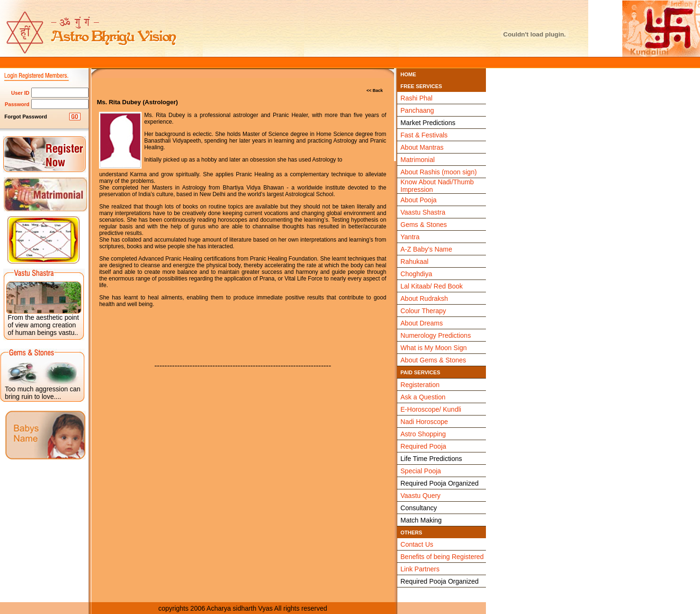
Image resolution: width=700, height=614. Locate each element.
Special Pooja (421, 471)
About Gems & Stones (434, 360)
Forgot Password (26, 117)
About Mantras (422, 147)
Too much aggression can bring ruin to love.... (43, 393)
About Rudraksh (424, 298)
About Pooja (419, 200)
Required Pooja (424, 446)
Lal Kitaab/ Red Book (432, 286)
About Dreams (422, 323)
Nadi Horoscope (424, 422)
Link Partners (420, 569)
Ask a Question (423, 397)
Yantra (410, 237)
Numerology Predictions (436, 335)
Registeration (420, 385)
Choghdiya (417, 274)
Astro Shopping (423, 434)
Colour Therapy (423, 311)
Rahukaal (415, 262)
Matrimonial (418, 160)
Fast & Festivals (424, 135)
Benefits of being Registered (442, 557)
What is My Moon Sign (434, 348)
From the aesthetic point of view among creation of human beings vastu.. (43, 325)
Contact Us (417, 544)
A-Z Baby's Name (426, 249)
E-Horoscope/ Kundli (431, 409)
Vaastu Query (421, 496)
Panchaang (417, 110)
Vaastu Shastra (423, 212)
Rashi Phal (417, 98)
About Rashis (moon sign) (439, 172)
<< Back (375, 90)
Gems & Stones (424, 225)
